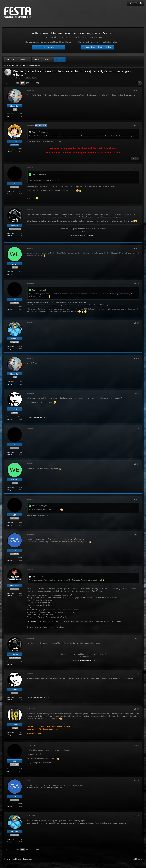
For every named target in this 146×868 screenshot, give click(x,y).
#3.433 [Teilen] (137, 534)
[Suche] (141, 3)
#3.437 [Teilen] (137, 709)
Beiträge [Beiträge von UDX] (9, 194)
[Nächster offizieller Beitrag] (137, 158)
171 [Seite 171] (18, 83)
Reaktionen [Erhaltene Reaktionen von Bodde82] (10, 346)
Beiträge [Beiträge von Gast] (9, 560)
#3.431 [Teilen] (137, 464)
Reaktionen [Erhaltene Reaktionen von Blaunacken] (10, 114)
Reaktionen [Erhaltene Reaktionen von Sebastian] (10, 233)
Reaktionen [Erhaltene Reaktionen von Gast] (10, 558)
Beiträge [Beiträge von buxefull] (9, 735)
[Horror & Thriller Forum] (18, 12)
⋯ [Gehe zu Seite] (13, 83)
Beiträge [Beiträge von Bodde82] (9, 349)
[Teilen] (140, 83)
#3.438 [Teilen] (137, 745)
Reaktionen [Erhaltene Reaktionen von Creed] (10, 417)
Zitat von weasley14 (39, 174)
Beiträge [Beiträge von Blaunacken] (9, 116)
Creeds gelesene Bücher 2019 (38, 417)
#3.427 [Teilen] (137, 323)
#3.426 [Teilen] (137, 283)
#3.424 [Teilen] (137, 210)
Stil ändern (138, 859)
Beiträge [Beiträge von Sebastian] (9, 236)
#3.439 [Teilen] (137, 781)
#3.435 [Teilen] (137, 638)
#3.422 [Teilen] (137, 126)
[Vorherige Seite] (6, 83)
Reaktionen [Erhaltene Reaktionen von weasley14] (10, 272)
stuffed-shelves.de (86, 235)
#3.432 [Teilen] (137, 499)
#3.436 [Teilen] (137, 674)
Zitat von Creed (38, 576)
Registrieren (132, 3)
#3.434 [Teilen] (137, 570)
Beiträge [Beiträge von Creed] (9, 419)
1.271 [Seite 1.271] (37, 83)
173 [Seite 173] (27, 83)
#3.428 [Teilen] (137, 358)
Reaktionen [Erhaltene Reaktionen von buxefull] (10, 732)
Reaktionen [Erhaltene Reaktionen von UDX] (10, 191)
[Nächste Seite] (42, 83)
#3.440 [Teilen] (137, 816)
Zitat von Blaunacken (40, 132)
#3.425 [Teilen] (137, 248)
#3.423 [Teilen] (137, 168)
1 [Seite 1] (10, 83)
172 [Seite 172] (23, 83)
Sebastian (33, 621)
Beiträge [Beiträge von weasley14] (9, 274)
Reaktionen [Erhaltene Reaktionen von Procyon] (10, 149)
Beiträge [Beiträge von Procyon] (9, 152)
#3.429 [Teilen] (137, 393)
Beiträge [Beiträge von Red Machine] (9, 596)
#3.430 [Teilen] (137, 429)
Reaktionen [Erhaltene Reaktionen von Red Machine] (10, 593)
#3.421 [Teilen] (137, 90)
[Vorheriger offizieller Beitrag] (133, 158)
